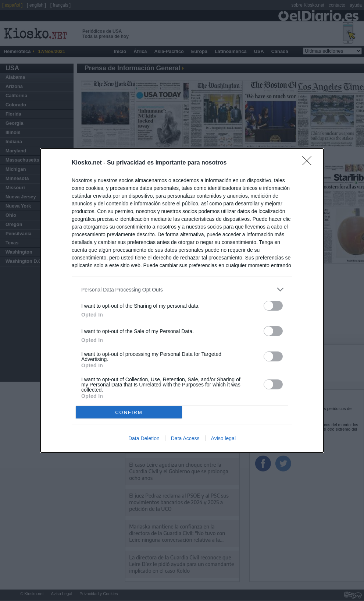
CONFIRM (129, 412)
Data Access (185, 438)
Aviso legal (223, 438)
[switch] (273, 306)
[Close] (309, 163)
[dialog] (182, 300)
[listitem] (182, 289)
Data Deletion (144, 438)
